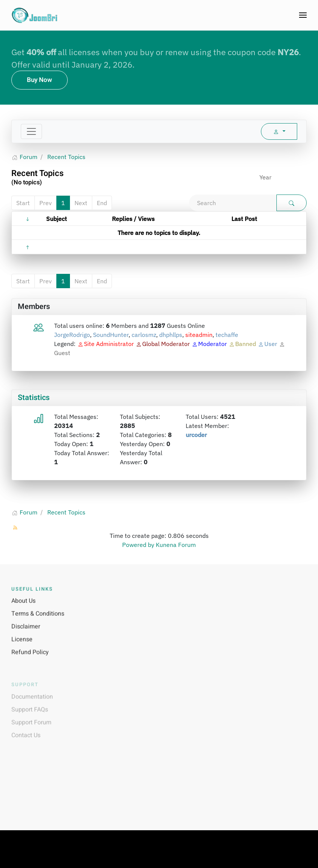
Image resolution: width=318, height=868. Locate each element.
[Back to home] (35, 15)
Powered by (138, 545)
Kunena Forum (176, 545)
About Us (23, 609)
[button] (303, 15)
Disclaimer (26, 635)
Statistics (34, 398)
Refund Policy (30, 661)
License (22, 648)
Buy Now (40, 80)
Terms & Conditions (38, 622)
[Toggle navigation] (31, 131)
